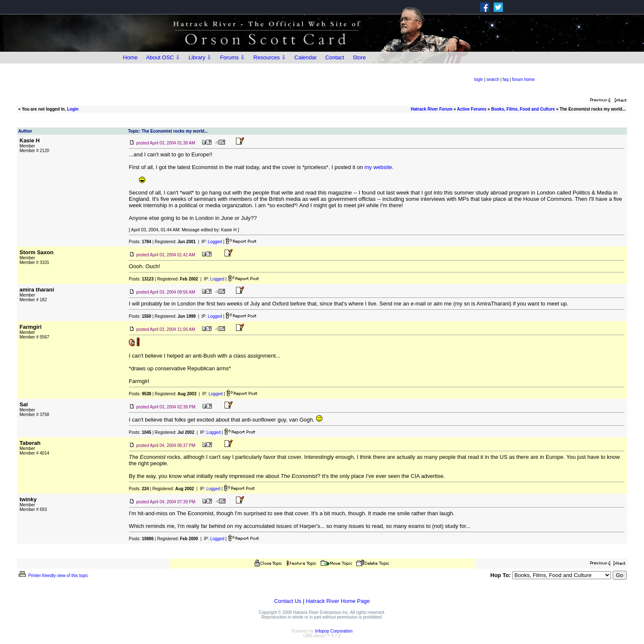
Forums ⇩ (232, 57)
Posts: (140, 242)
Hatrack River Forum (431, 109)
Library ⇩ (200, 57)
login (479, 79)
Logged (215, 242)
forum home (523, 79)
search (493, 79)
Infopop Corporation (334, 631)
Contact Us (288, 601)
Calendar (306, 57)
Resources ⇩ (270, 57)
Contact (335, 57)
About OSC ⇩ (163, 57)
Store (359, 57)
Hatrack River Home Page (338, 601)
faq (506, 79)
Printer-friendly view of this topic (53, 576)
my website (378, 167)
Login (73, 109)
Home (130, 57)
